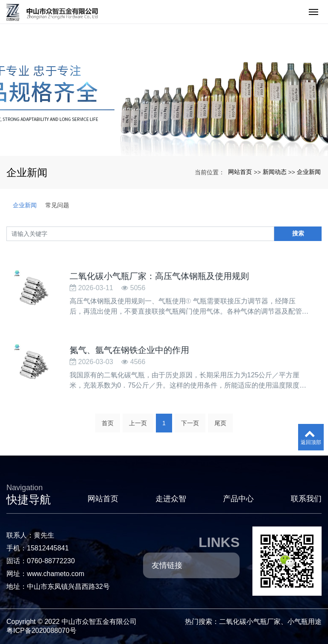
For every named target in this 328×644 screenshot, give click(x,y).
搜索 (298, 233)
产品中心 (238, 499)
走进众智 (171, 499)
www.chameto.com (56, 574)
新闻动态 (275, 172)
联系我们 (306, 499)
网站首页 (240, 172)
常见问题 (57, 205)
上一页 (138, 423)
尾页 (220, 423)
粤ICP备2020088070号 (41, 631)
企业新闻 (309, 172)
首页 (108, 423)
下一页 (190, 423)
